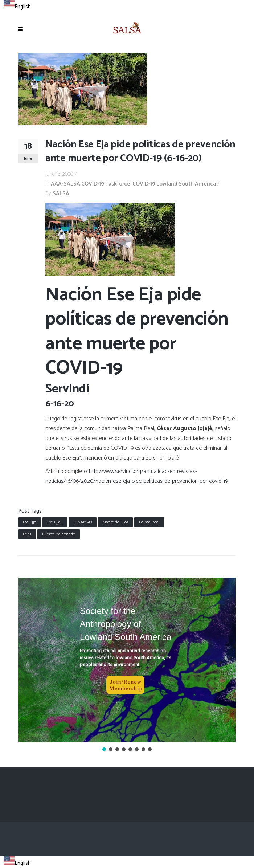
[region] (127, 665)
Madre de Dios (115, 522)
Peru (27, 534)
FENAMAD (83, 522)
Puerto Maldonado (59, 534)
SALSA (61, 194)
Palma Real (149, 522)
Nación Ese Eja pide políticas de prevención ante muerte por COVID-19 (137, 332)
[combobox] (17, 6)
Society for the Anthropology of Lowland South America (126, 624)
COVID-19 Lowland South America (174, 184)
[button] (127, 660)
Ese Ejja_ (55, 522)
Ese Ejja (30, 522)
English (17, 7)
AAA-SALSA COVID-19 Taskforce (91, 184)
